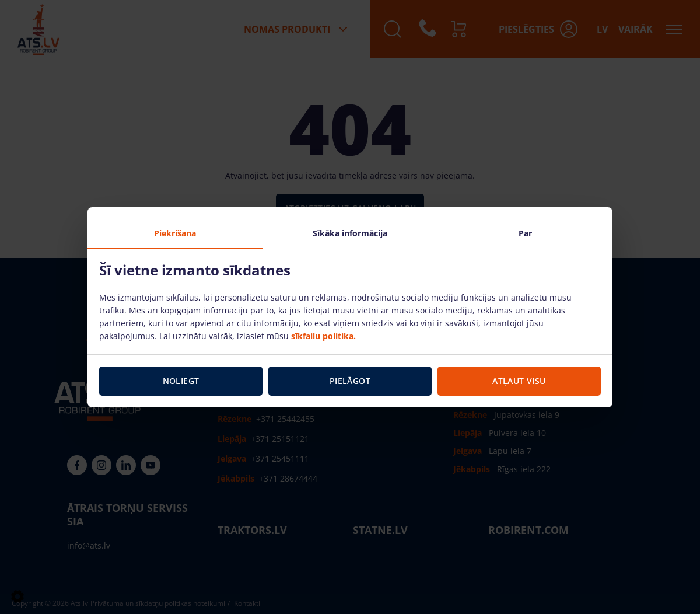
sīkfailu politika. (323, 336)
